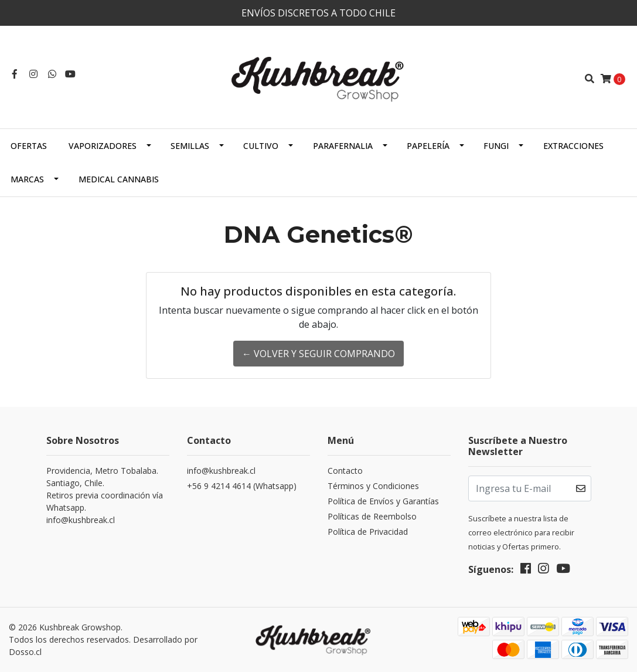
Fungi (496, 146)
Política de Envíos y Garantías (383, 501)
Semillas (190, 146)
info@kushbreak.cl (221, 471)
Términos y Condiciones (373, 486)
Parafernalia (343, 146)
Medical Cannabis (119, 179)
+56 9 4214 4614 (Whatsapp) (242, 486)
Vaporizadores (103, 146)
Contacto (345, 471)
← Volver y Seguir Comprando (318, 354)
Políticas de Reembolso (372, 516)
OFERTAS (29, 146)
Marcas (27, 179)
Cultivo (261, 146)
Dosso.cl (25, 652)
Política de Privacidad (368, 532)
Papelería (428, 146)
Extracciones (573, 146)
